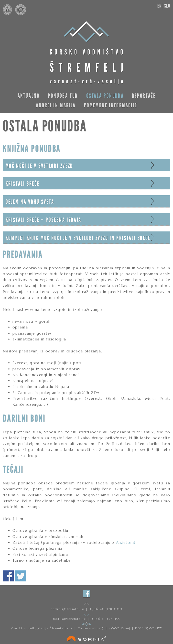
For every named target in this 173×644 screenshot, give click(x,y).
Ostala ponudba (105, 96)
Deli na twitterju (20, 576)
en (159, 6)
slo (167, 6)
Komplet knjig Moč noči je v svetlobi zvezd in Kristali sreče (78, 238)
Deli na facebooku (8, 576)
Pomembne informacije (111, 105)
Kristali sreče (23, 184)
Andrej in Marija (56, 105)
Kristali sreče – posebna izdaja (43, 220)
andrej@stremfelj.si (68, 609)
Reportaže (144, 96)
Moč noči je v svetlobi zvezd (39, 166)
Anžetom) (126, 542)
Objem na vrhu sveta (30, 202)
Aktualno (29, 96)
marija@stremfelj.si (70, 619)
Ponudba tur (63, 96)
